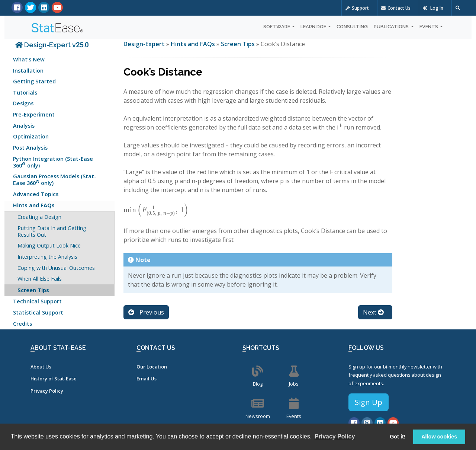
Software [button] (277, 27)
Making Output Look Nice (49, 245)
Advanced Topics (36, 194)
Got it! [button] (398, 437)
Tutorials (25, 92)
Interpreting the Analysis (47, 257)
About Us (41, 367)
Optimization (31, 136)
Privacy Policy (47, 391)
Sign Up (369, 402)
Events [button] (429, 27)
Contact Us (396, 8)
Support (357, 8)
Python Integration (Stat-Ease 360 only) (53, 162)
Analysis (24, 126)
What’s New (29, 59)
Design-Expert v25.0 (52, 45)
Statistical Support (38, 312)
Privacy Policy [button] (335, 436)
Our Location (152, 367)
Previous (146, 312)
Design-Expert (145, 44)
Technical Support (37, 301)
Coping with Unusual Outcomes (56, 268)
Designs (23, 103)
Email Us (147, 379)
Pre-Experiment (34, 114)
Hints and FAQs (34, 205)
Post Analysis (30, 148)
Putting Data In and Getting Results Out (52, 231)
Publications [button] (392, 27)
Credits (22, 324)
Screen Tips (33, 290)
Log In (433, 8)
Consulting (352, 27)
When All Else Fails (40, 279)
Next (373, 312)
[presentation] (156, 210)
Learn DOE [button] (314, 27)
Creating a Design (39, 217)
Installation (28, 71)
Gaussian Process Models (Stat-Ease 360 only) (55, 180)
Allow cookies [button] (439, 437)
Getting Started (34, 81)
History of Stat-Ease (54, 379)
